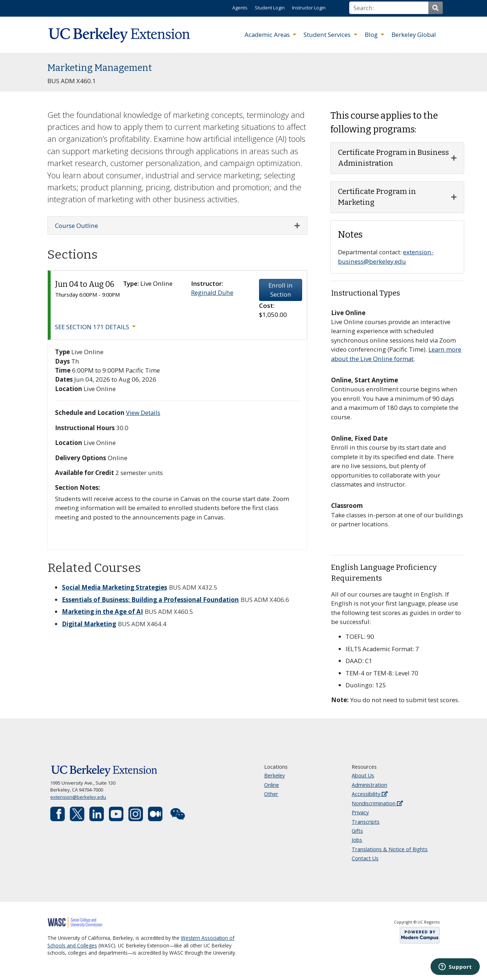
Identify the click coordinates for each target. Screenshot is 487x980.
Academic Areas (268, 35)
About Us (363, 775)
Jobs (357, 840)
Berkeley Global (414, 35)
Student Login (270, 8)
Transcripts (366, 822)
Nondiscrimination (377, 803)
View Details (143, 413)
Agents (240, 8)
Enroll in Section (281, 290)
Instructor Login (309, 8)
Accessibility (370, 794)
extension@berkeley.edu (78, 797)
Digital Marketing (89, 624)
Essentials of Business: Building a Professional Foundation (150, 600)
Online (272, 785)
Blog (372, 35)
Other (271, 794)
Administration (369, 785)
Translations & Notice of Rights (390, 849)
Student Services (328, 35)
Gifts (357, 831)
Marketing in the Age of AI (102, 612)
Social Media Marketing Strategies (115, 587)
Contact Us (365, 858)
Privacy (360, 812)
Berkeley (274, 775)
